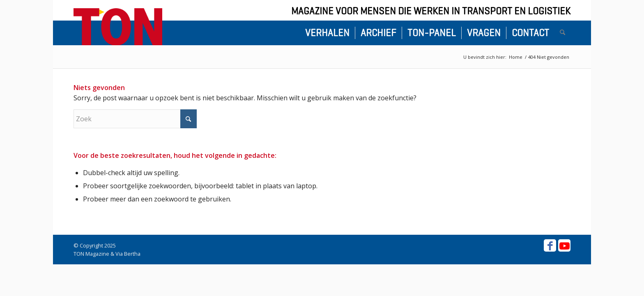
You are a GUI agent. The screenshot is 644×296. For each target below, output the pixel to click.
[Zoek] (562, 33)
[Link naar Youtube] (564, 245)
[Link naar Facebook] (550, 245)
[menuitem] (327, 33)
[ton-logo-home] (118, 27)
